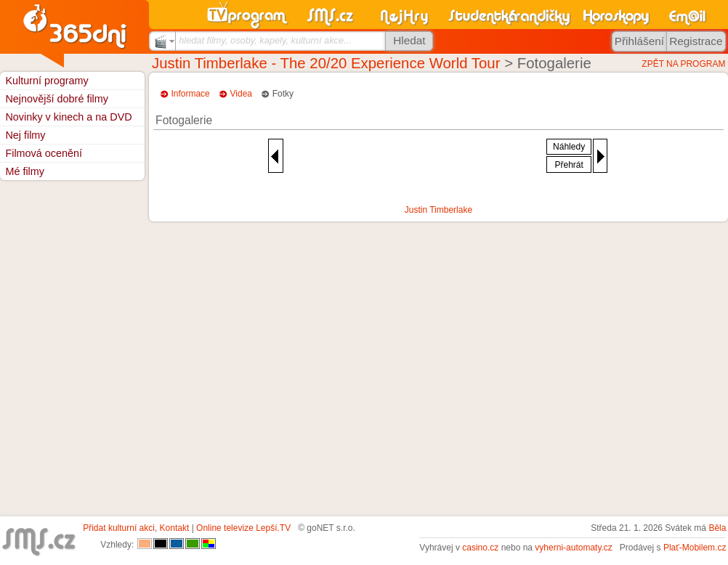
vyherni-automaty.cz (573, 548)
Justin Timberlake (438, 210)
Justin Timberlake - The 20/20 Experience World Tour (326, 63)
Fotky (283, 94)
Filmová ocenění (44, 153)
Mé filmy (25, 171)
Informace (190, 94)
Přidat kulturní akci (119, 528)
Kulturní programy (46, 81)
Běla (717, 528)
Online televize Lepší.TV (243, 528)
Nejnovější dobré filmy (57, 99)
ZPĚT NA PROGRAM (683, 64)
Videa (241, 94)
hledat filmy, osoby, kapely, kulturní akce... (265, 40)
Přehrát (569, 165)
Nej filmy (25, 135)
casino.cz (480, 548)
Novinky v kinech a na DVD (68, 117)
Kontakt (175, 528)
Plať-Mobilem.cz (695, 548)
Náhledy (569, 147)
